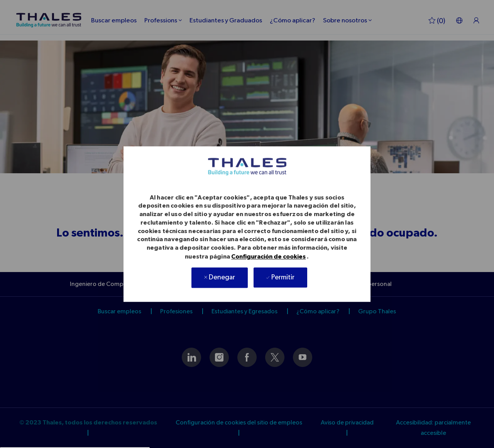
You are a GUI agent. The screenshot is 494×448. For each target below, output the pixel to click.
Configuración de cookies (268, 257)
